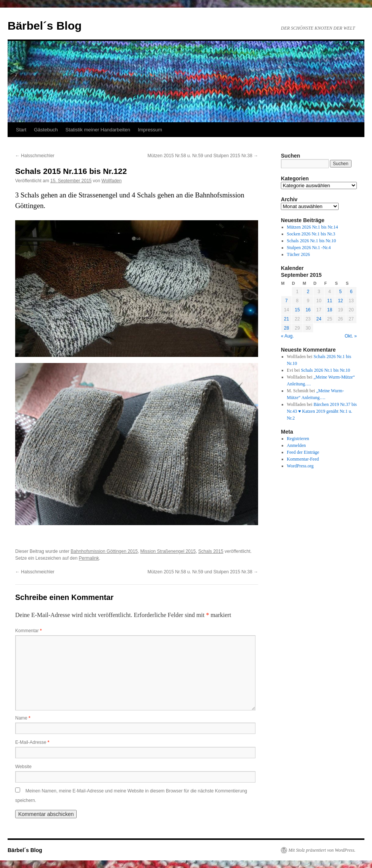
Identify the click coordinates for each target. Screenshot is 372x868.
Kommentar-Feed (303, 459)
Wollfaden (111, 181)
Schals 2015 (211, 551)
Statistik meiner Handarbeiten (98, 130)
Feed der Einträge (303, 452)
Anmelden (296, 445)
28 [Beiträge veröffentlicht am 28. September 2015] (286, 328)
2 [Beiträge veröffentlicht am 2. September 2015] (308, 292)
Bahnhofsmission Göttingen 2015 (104, 551)
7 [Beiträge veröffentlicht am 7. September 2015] (286, 301)
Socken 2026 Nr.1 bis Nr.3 (311, 234)
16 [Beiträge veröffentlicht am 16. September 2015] (308, 310)
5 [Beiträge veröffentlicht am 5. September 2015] (340, 292)
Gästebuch (46, 130)
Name (23, 718)
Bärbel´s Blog (45, 26)
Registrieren (298, 439)
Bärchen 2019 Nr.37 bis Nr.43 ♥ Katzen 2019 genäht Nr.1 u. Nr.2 (322, 411)
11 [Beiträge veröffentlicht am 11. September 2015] (330, 301)
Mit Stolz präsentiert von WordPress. (322, 850)
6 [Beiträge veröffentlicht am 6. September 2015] (351, 292)
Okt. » (351, 336)
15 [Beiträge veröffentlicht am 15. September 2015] (297, 310)
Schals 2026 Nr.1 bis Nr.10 (311, 241)
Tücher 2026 (299, 254)
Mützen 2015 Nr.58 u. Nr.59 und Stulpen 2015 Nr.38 (203, 156)
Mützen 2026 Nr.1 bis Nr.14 (313, 227)
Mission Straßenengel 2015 (168, 551)
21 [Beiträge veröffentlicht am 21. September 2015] (286, 319)
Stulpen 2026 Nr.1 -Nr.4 (309, 248)
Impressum (150, 130)
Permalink (89, 558)
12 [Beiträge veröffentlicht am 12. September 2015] (340, 301)
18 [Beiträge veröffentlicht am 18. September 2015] (330, 310)
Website (23, 767)
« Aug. (287, 336)
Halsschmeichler (35, 156)
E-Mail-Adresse (32, 742)
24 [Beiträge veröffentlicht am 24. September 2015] (319, 319)
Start (21, 130)
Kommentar (28, 631)
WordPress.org (300, 466)
